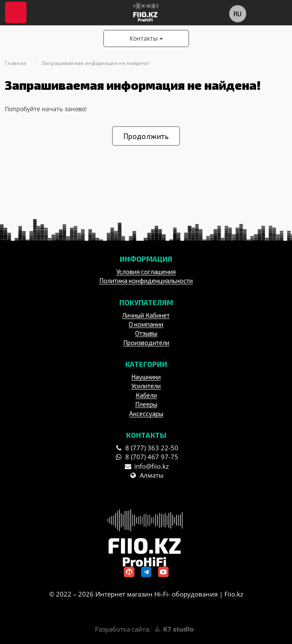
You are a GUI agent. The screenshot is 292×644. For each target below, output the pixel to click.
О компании (146, 324)
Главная (15, 63)
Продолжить (146, 136)
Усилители (146, 386)
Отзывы (146, 333)
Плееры (146, 404)
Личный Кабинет (146, 315)
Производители (146, 343)
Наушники (146, 377)
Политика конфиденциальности (146, 281)
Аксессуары (146, 414)
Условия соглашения (146, 272)
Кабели (146, 395)
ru (237, 13)
